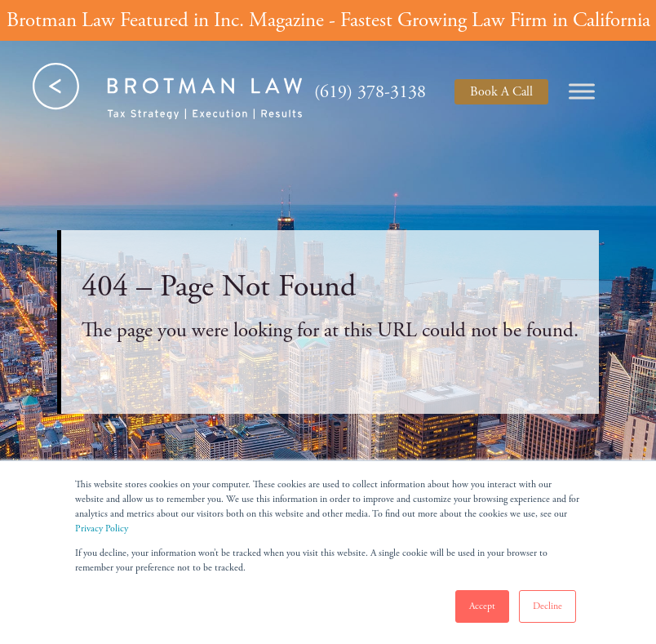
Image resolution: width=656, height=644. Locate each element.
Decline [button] (547, 606)
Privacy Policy (102, 529)
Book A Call (501, 92)
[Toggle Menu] (582, 91)
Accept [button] (482, 606)
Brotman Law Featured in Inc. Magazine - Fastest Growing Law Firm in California (328, 20)
